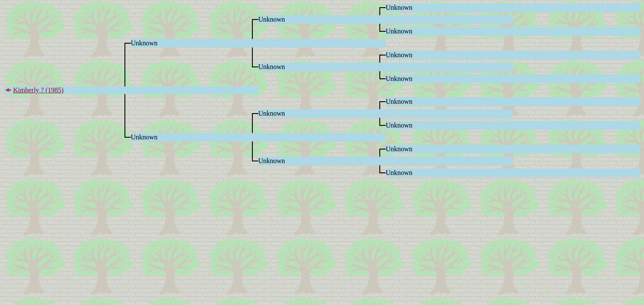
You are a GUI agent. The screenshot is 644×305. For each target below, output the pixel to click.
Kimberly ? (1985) (38, 90)
